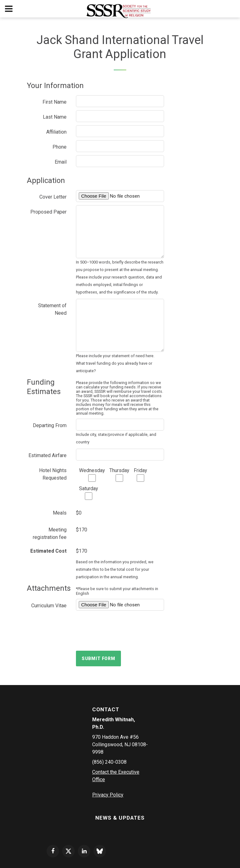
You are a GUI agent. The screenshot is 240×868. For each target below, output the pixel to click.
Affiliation (56, 132)
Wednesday (92, 475)
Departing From (50, 425)
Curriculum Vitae (49, 606)
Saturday (89, 493)
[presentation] (123, 631)
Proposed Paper (48, 212)
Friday (140, 475)
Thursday (119, 475)
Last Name (55, 117)
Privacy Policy (108, 795)
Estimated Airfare (47, 455)
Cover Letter (53, 197)
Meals (60, 513)
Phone (60, 147)
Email (61, 162)
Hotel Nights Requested (53, 474)
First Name (55, 102)
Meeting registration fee (50, 533)
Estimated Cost (48, 551)
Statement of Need (52, 309)
